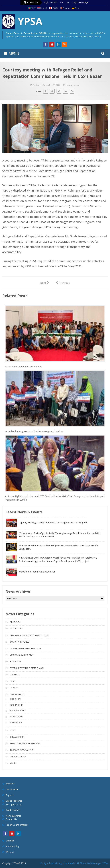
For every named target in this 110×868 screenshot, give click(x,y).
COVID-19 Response (20, 642)
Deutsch (44, 8)
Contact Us (11, 819)
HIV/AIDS (14, 688)
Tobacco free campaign (22, 750)
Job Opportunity (14, 804)
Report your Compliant (17, 825)
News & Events (13, 816)
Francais (66, 8)
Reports (10, 795)
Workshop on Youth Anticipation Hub (23, 366)
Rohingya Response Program (25, 743)
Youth (13, 763)
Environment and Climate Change (27, 668)
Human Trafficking (18, 711)
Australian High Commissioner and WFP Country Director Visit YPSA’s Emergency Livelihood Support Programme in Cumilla (54, 498)
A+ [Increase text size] (62, 2)
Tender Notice (13, 810)
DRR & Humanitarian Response (25, 648)
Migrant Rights (16, 717)
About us (10, 784)
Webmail (10, 852)
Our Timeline (12, 789)
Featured (15, 675)
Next (44, 282)
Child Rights (15, 699)
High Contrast (51, 2)
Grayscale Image (80, 2)
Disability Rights (16, 705)
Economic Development (22, 655)
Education (15, 661)
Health (14, 681)
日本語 (55, 8)
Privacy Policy (12, 846)
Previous (63, 282)
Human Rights (17, 694)
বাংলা (33, 8)
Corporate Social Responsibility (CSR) (29, 635)
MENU (14, 53)
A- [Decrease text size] (68, 2)
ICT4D (13, 730)
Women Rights (16, 723)
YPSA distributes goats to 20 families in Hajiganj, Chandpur (34, 431)
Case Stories (17, 629)
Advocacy (15, 622)
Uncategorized (73, 85)
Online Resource (14, 801)
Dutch (78, 8)
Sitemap (10, 841)
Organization (17, 737)
